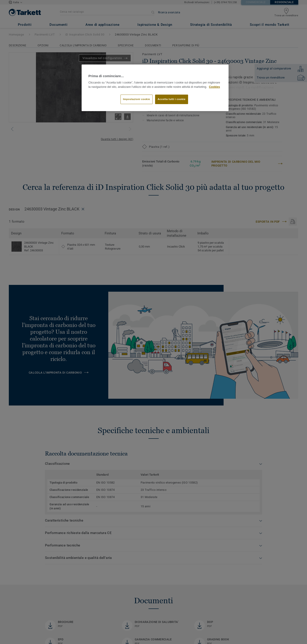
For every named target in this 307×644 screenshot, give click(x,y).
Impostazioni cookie (137, 99)
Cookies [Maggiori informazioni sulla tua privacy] (214, 87)
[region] (155, 88)
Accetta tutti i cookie (172, 99)
